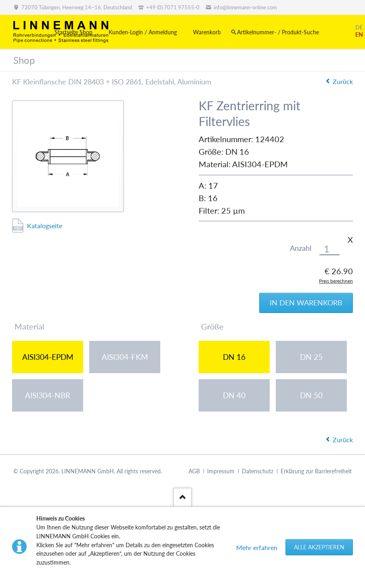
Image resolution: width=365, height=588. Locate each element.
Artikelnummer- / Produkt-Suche (278, 32)
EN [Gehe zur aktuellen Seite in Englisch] (359, 35)
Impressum (221, 471)
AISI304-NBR (48, 395)
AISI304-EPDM (48, 357)
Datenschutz (258, 471)
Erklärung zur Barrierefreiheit (316, 471)
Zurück (343, 81)
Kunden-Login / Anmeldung (143, 32)
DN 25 (311, 357)
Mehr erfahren (257, 547)
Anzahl (301, 248)
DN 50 (311, 395)
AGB (194, 471)
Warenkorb (207, 32)
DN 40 (234, 395)
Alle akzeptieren (319, 547)
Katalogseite (45, 226)
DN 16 (234, 357)
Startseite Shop (73, 32)
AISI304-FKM (125, 357)
